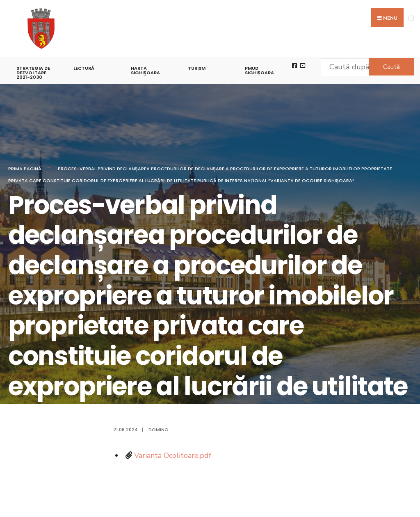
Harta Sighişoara (145, 70)
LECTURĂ (84, 68)
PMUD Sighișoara (259, 70)
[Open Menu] (411, 18)
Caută (391, 67)
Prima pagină (25, 169)
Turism (197, 68)
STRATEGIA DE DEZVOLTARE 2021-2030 (33, 73)
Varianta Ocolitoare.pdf (173, 455)
